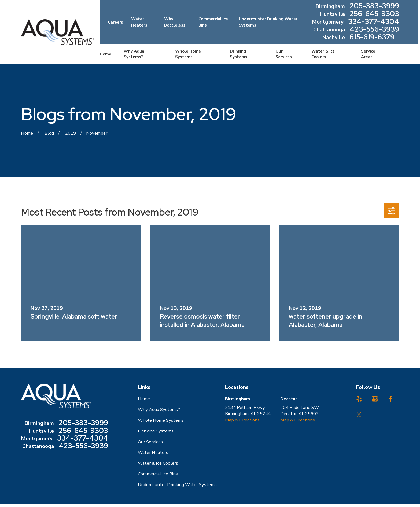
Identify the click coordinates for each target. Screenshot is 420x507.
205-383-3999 (374, 7)
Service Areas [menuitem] (368, 54)
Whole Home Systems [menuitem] (188, 54)
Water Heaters (153, 452)
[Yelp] (359, 399)
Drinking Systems (156, 431)
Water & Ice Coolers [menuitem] (323, 54)
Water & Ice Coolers (158, 463)
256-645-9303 (374, 14)
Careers (115, 22)
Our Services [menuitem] (284, 54)
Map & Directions (242, 420)
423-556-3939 (374, 30)
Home (144, 399)
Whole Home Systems (161, 420)
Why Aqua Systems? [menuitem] (134, 54)
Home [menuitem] (106, 54)
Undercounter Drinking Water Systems (177, 485)
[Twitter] (359, 415)
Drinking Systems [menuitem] (239, 54)
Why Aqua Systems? (159, 410)
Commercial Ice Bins (158, 474)
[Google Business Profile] (375, 399)
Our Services (150, 442)
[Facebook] (391, 399)
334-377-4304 (374, 22)
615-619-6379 (372, 38)
